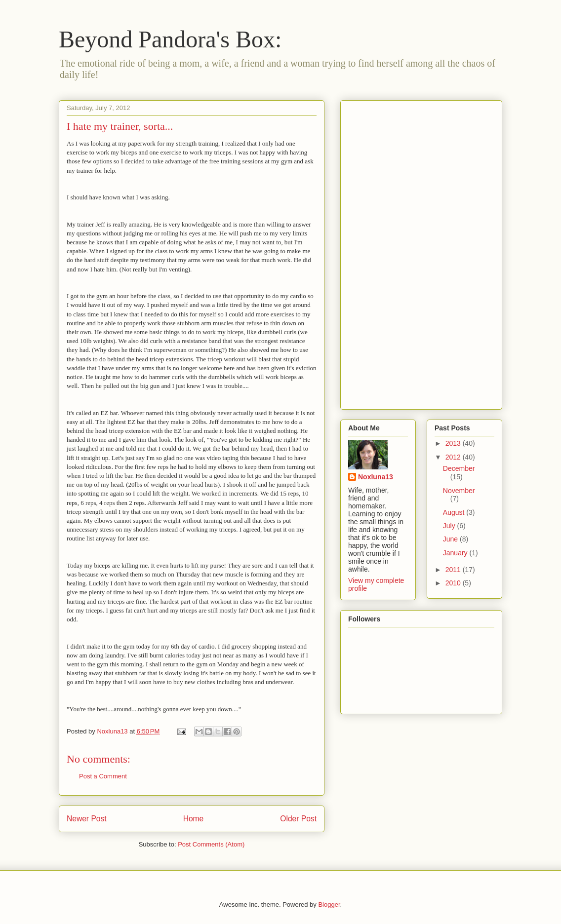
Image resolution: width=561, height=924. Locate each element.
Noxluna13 (376, 477)
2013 (454, 443)
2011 (454, 570)
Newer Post (87, 819)
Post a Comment (103, 776)
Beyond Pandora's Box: (170, 39)
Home (194, 819)
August (455, 512)
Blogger (329, 905)
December (459, 468)
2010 (454, 583)
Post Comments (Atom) (211, 844)
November (459, 491)
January (456, 553)
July (450, 526)
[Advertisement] (388, 252)
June (451, 539)
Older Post (298, 819)
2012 (454, 457)
